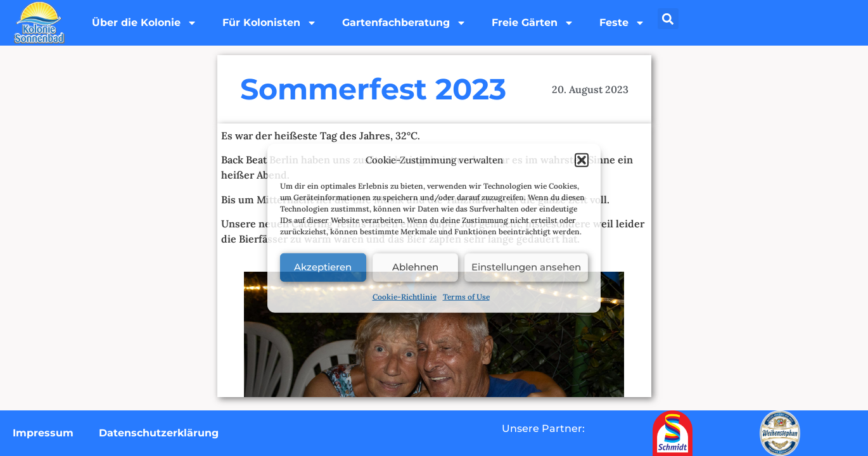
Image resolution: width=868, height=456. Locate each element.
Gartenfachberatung (404, 23)
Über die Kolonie (144, 23)
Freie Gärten (533, 23)
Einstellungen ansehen (526, 267)
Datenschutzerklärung (159, 433)
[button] (582, 160)
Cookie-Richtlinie (405, 296)
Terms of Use (466, 296)
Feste (622, 23)
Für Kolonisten (270, 23)
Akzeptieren (323, 267)
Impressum (43, 433)
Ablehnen (415, 267)
